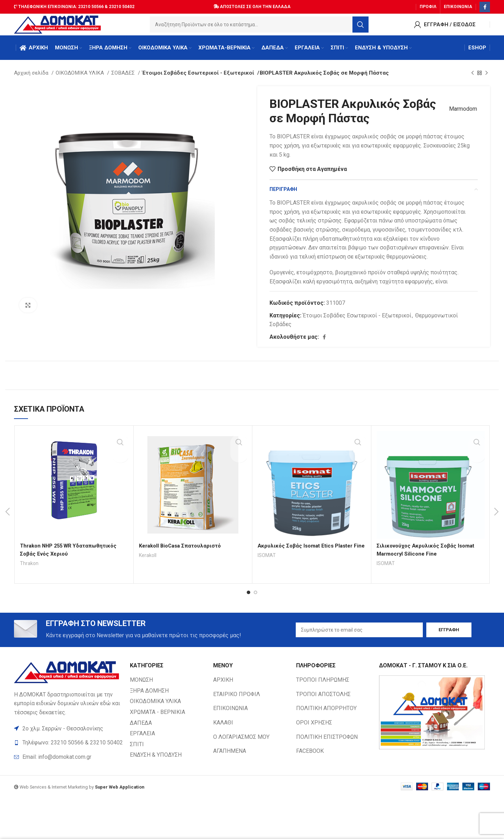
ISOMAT (267, 570)
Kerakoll (148, 562)
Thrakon (29, 570)
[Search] (260, 26)
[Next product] (486, 80)
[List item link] (68, 765)
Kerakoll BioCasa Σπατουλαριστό (183, 552)
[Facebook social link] (485, 5)
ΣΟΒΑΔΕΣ (124, 80)
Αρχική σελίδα (32, 80)
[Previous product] (472, 80)
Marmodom (460, 115)
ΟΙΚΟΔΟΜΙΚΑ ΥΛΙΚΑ (80, 80)
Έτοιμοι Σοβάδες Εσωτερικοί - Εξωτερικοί (194, 80)
